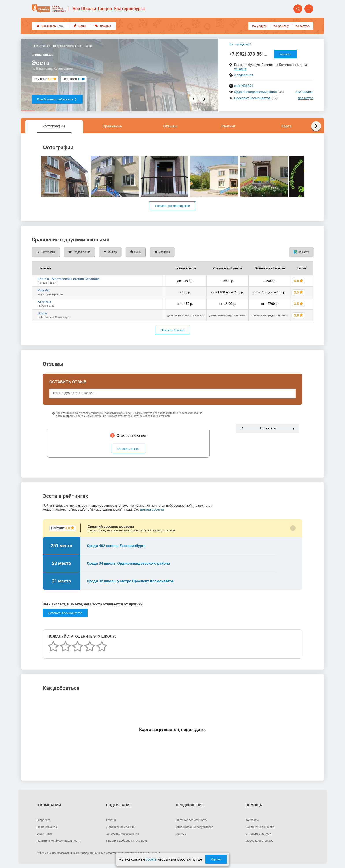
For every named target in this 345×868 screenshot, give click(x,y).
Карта (286, 126)
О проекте (44, 820)
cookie (151, 859)
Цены (80, 26)
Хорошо (216, 859)
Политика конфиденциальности (60, 840)
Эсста (42, 313)
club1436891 (243, 86)
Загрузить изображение (124, 834)
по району (281, 26)
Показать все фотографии (172, 206)
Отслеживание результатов (196, 827)
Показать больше (172, 330)
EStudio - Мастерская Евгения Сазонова (69, 279)
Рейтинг (228, 126)
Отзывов (71, 79)
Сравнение (112, 126)
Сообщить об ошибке (261, 827)
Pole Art (44, 290)
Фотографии (54, 126)
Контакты (252, 820)
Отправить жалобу (259, 834)
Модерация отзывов (260, 840)
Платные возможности (193, 820)
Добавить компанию (121, 827)
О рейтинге (45, 834)
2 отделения (243, 75)
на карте (240, 69)
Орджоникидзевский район (255, 92)
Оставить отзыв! (128, 449)
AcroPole (44, 302)
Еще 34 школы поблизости (57, 99)
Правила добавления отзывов (128, 840)
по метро (302, 26)
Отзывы (103, 26)
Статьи (111, 820)
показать (285, 54)
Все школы (51, 26)
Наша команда (47, 827)
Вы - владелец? (240, 44)
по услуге (259, 26)
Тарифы (182, 834)
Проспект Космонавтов (252, 98)
